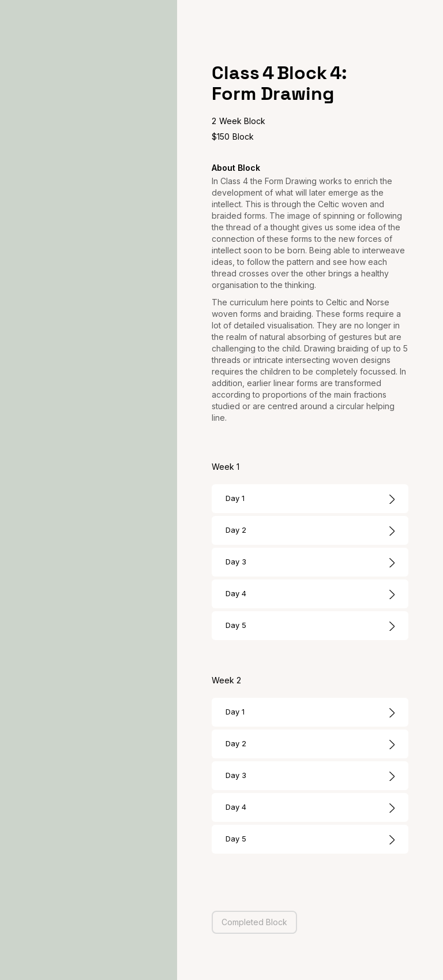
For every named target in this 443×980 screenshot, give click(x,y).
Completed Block (254, 922)
